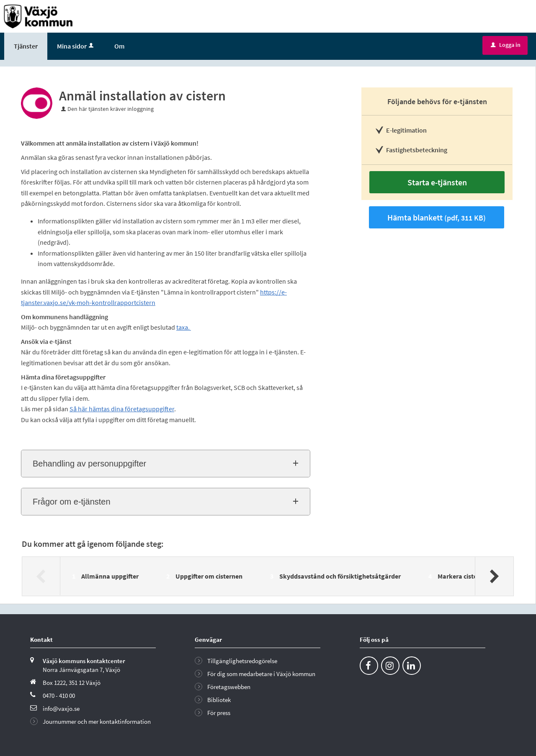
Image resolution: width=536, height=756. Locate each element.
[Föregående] (41, 576)
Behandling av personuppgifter (89, 464)
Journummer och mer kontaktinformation (97, 721)
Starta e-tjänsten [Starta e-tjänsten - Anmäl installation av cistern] (437, 182)
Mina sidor (76, 46)
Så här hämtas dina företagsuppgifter (122, 409)
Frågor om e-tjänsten (72, 502)
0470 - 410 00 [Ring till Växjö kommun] (59, 696)
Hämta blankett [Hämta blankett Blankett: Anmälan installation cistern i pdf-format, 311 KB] (437, 217)
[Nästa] (494, 576)
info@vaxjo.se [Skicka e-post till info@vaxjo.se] (61, 709)
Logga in (506, 45)
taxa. (184, 327)
